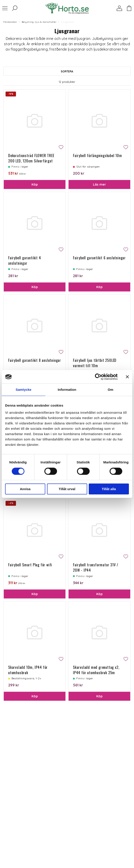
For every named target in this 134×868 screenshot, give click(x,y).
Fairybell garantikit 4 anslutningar (25, 260)
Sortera (67, 71)
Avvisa (25, 489)
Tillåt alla (109, 489)
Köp (35, 184)
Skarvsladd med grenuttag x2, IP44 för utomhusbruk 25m (96, 670)
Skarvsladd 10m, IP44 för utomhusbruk (28, 670)
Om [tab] (110, 390)
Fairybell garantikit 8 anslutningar (35, 360)
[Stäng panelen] (127, 377)
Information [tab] (67, 390)
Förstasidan (10, 22)
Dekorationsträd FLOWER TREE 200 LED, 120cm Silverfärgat (31, 158)
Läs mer (100, 184)
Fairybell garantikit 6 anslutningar (99, 258)
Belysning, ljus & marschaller (39, 22)
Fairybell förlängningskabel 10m (98, 156)
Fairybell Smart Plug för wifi (30, 565)
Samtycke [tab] (24, 390)
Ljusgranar (68, 22)
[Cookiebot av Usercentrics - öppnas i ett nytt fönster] (98, 377)
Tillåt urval (67, 489)
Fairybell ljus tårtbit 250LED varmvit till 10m (95, 363)
